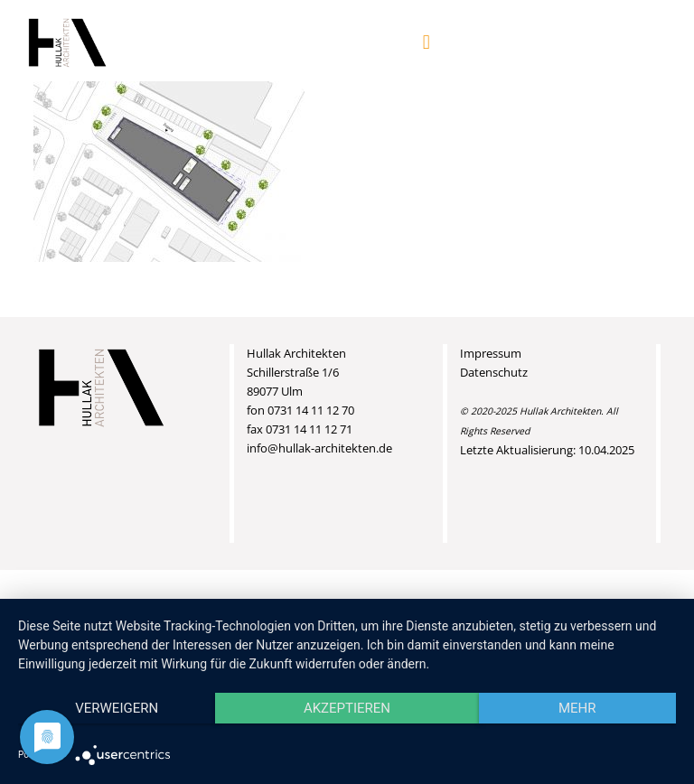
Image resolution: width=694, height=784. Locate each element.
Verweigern (117, 708)
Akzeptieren (347, 708)
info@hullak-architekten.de (319, 448)
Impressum (491, 353)
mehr (577, 708)
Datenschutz (494, 372)
